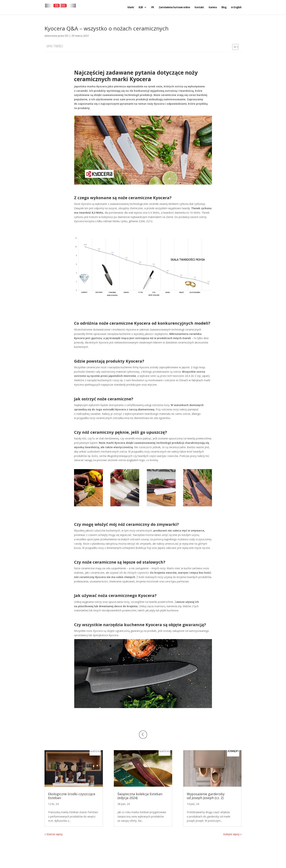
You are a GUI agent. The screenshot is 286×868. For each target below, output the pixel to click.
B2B (141, 7)
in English (236, 7)
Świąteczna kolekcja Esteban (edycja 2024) (140, 796)
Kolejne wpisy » (232, 834)
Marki (131, 7)
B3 (67, 36)
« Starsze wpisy (54, 834)
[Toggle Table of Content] (234, 47)
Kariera (213, 7)
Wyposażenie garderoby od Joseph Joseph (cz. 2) (206, 796)
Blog (224, 7)
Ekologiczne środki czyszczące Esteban (72, 796)
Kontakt (199, 7)
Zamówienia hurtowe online (174, 7)
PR (153, 7)
